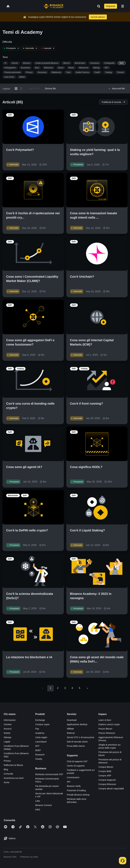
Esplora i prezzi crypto (109, 724)
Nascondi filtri (116, 89)
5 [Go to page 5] (80, 688)
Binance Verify (74, 786)
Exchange (40, 720)
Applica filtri (34, 89)
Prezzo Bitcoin (105, 729)
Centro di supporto (76, 766)
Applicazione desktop (77, 724)
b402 (38, 810)
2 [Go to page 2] (58, 688)
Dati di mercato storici (77, 742)
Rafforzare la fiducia (13, 765)
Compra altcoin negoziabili (111, 789)
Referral (71, 733)
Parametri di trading (76, 790)
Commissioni (73, 777)
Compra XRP (105, 776)
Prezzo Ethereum (107, 733)
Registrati (111, 6)
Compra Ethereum (107, 784)
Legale (7, 742)
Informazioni (10, 720)
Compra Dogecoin (107, 780)
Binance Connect (44, 805)
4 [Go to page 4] (72, 688)
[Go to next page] (87, 688)
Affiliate (70, 729)
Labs (38, 801)
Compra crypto (42, 724)
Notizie (7, 733)
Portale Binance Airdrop (78, 795)
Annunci (8, 729)
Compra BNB (105, 771)
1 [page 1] (50, 688)
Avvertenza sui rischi (14, 778)
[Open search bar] (98, 6)
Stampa (7, 737)
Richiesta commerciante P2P (49, 774)
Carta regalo (41, 737)
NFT (37, 746)
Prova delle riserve (76, 746)
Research (40, 755)
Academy (40, 733)
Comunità (8, 774)
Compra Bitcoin (106, 767)
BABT (38, 750)
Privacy (7, 761)
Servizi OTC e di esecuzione (81, 737)
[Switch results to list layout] (21, 89)
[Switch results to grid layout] (16, 89)
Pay (37, 729)
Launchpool (41, 742)
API (69, 782)
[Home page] (54, 6)
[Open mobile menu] (123, 6)
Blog (6, 769)
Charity (39, 759)
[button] (123, 6)
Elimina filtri (51, 89)
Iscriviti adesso (98, 17)
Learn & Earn (105, 720)
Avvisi (6, 782)
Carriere (8, 724)
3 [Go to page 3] (65, 688)
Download (72, 720)
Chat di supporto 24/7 (77, 761)
